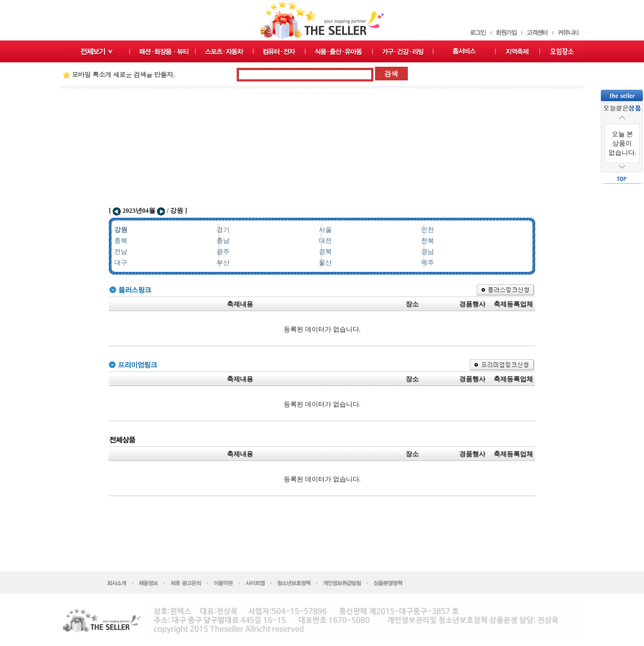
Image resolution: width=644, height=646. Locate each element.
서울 (325, 230)
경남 (428, 252)
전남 (121, 252)
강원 (121, 230)
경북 (325, 252)
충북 (121, 241)
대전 (325, 241)
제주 (428, 263)
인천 (428, 230)
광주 (223, 252)
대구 (121, 263)
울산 (325, 263)
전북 (428, 241)
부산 (223, 263)
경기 (223, 230)
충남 (223, 241)
